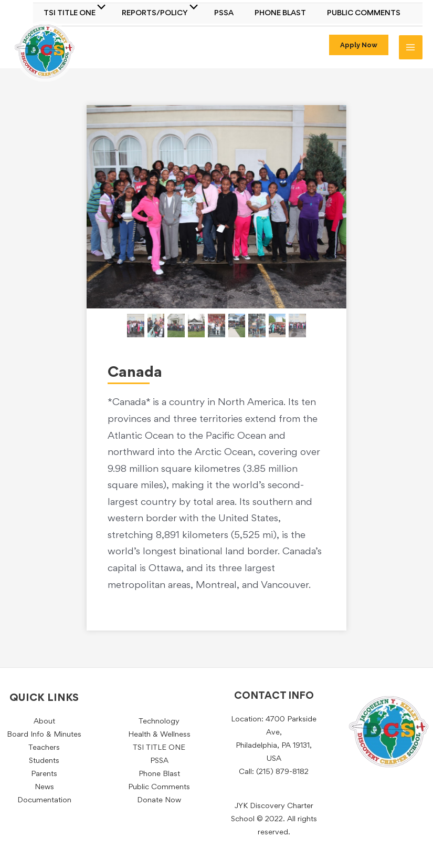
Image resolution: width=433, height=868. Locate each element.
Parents (44, 774)
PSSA (224, 13)
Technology (159, 722)
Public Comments (364, 13)
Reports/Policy (155, 13)
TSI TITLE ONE (70, 13)
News (44, 787)
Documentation (44, 800)
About (44, 722)
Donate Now (159, 800)
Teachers (44, 748)
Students (44, 761)
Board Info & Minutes (44, 735)
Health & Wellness (159, 735)
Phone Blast (280, 13)
